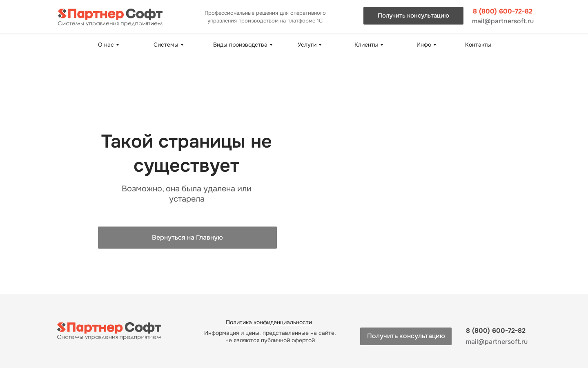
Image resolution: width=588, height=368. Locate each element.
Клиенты (366, 45)
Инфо (424, 45)
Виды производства (240, 45)
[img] (110, 17)
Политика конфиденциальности (269, 322)
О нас (106, 45)
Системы (166, 45)
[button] (413, 16)
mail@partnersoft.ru (503, 21)
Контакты (478, 45)
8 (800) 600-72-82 (503, 11)
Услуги (307, 45)
